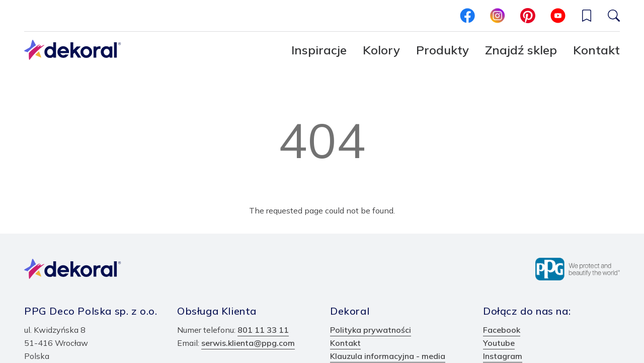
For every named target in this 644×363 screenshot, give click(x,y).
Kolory (381, 50)
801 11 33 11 (263, 330)
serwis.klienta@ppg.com (248, 343)
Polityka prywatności (371, 330)
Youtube (499, 343)
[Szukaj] (614, 16)
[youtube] (558, 16)
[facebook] (467, 16)
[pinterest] (528, 16)
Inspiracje (319, 50)
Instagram (503, 356)
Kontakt (596, 50)
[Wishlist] (587, 16)
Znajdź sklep (521, 50)
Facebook (502, 330)
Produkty (442, 50)
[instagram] (498, 16)
